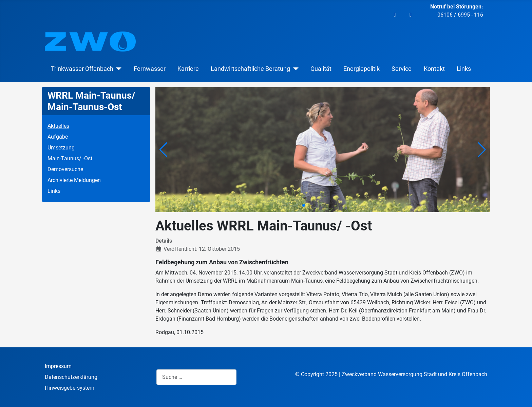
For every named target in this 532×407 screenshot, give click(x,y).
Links (464, 69)
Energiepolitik (362, 69)
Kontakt (434, 69)
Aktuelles (58, 126)
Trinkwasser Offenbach (82, 69)
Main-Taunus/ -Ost (70, 158)
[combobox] (196, 377)
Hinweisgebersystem (70, 388)
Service (402, 69)
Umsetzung (61, 148)
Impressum (58, 366)
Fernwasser (150, 69)
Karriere (188, 69)
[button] (482, 150)
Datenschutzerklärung (71, 377)
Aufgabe (58, 137)
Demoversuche (65, 169)
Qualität (321, 69)
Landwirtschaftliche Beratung (250, 69)
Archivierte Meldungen (74, 180)
